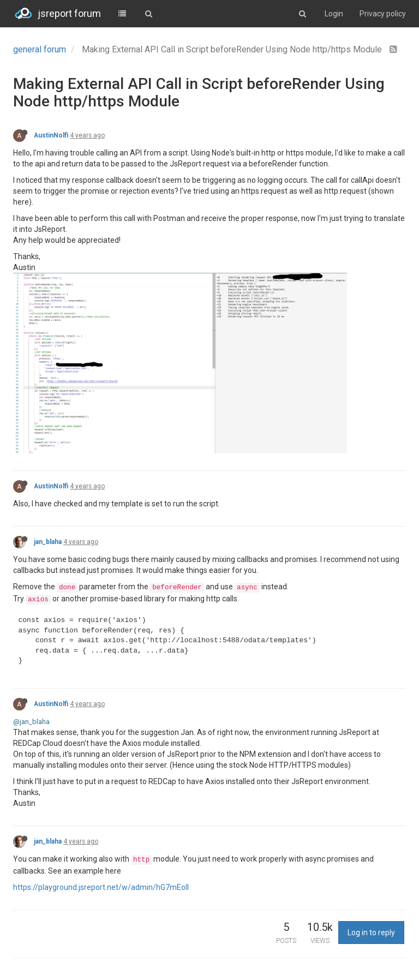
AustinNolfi (51, 135)
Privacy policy (383, 14)
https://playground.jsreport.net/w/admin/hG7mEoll (101, 887)
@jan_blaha (31, 722)
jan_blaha (48, 542)
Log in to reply (371, 933)
